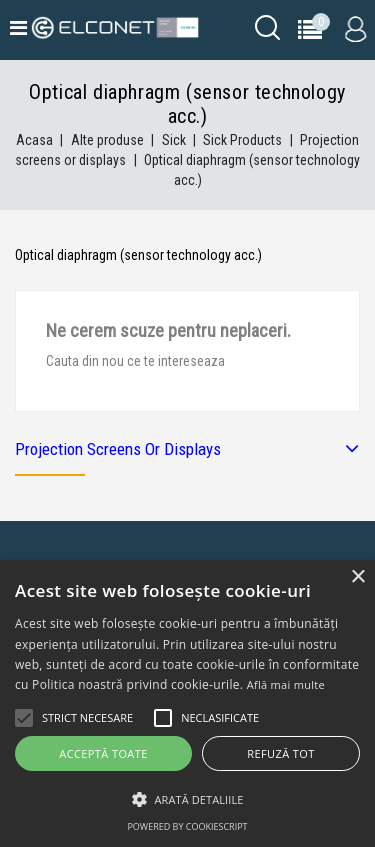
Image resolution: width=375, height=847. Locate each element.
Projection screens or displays (118, 449)
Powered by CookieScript (187, 826)
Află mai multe (286, 684)
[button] (187, 799)
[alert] (187, 703)
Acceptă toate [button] (103, 753)
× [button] (357, 577)
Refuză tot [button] (280, 753)
